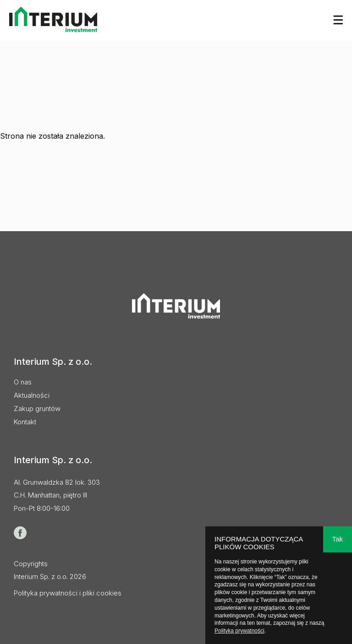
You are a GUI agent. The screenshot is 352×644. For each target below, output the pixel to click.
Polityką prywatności (239, 631)
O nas (23, 382)
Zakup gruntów (37, 409)
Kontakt (25, 422)
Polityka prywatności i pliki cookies (68, 593)
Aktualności (32, 395)
